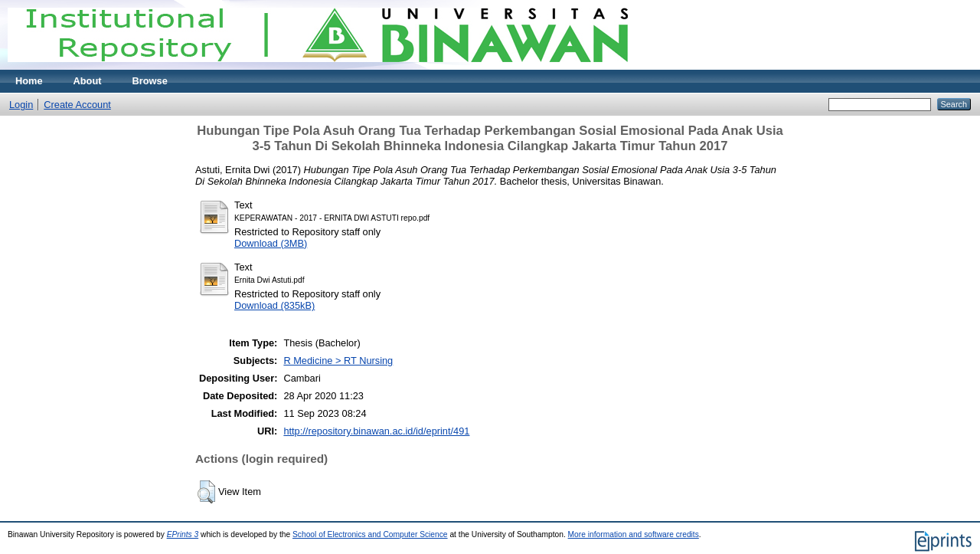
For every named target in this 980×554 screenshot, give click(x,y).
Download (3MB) (271, 243)
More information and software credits (634, 534)
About (88, 81)
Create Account (77, 105)
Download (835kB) (274, 305)
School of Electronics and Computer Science (370, 534)
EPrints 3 (183, 534)
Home (29, 81)
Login (21, 105)
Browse (150, 81)
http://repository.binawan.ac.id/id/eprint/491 (376, 431)
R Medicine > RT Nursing (338, 361)
